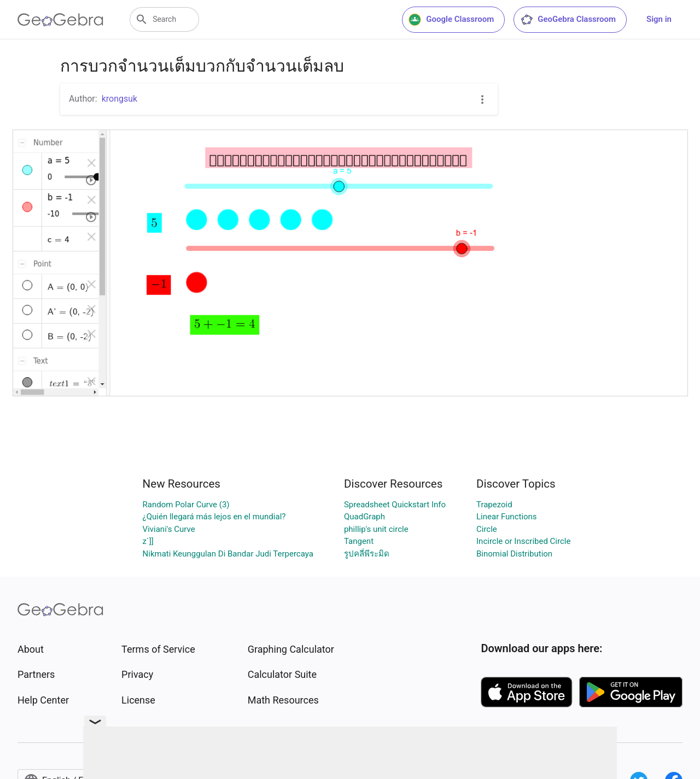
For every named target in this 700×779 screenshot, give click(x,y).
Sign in (659, 19)
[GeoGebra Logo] (60, 20)
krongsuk (120, 99)
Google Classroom (451, 20)
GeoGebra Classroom (568, 20)
